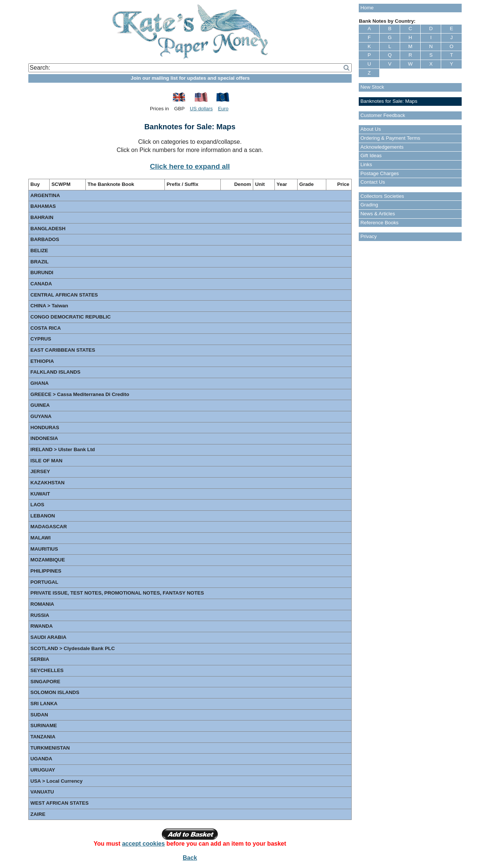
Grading (369, 205)
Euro (223, 109)
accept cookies (143, 844)
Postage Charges (379, 173)
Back (190, 858)
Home (367, 8)
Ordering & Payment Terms (390, 138)
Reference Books (379, 223)
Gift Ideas (371, 156)
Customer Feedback (383, 115)
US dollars (201, 109)
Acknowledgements (382, 147)
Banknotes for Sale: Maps (389, 101)
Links (366, 164)
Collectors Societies (382, 196)
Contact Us (373, 182)
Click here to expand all (190, 166)
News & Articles (378, 214)
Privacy (368, 236)
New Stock (372, 87)
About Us (370, 129)
